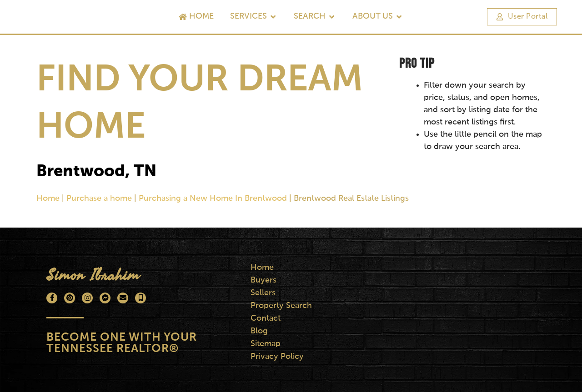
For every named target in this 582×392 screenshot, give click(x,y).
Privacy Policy (278, 357)
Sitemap (266, 344)
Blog (260, 331)
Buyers (264, 280)
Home (48, 198)
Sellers (263, 293)
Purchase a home (99, 198)
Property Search (282, 306)
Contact (266, 318)
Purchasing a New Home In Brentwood (213, 198)
